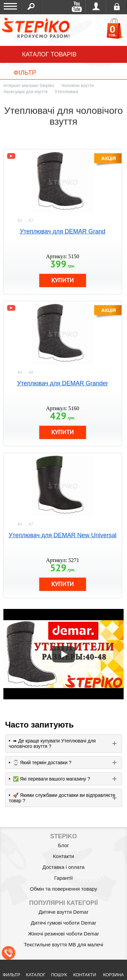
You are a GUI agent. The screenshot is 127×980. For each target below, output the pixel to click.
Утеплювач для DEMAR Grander (63, 383)
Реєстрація (117, 7)
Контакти (63, 856)
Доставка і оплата (63, 867)
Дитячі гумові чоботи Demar (63, 923)
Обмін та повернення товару (63, 889)
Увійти (96, 7)
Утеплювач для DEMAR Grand (63, 231)
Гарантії (63, 878)
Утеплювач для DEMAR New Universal (63, 535)
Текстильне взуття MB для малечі (63, 944)
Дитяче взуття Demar (63, 912)
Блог (63, 845)
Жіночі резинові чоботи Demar (64, 934)
